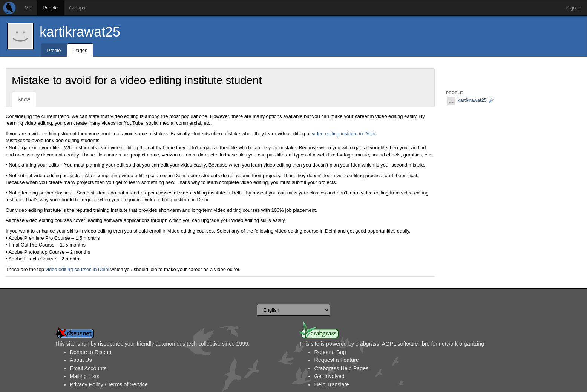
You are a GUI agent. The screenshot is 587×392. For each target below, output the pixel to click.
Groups (77, 8)
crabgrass (367, 344)
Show (24, 99)
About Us (81, 360)
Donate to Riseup (90, 352)
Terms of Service (127, 384)
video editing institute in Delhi (343, 134)
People (50, 8)
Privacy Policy (87, 384)
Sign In (574, 8)
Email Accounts (88, 368)
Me (28, 8)
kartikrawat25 (80, 32)
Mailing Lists (85, 376)
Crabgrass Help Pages (341, 368)
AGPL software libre (406, 344)
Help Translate (331, 384)
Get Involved (329, 376)
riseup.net (110, 344)
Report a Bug (330, 352)
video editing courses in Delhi (77, 269)
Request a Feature (336, 360)
